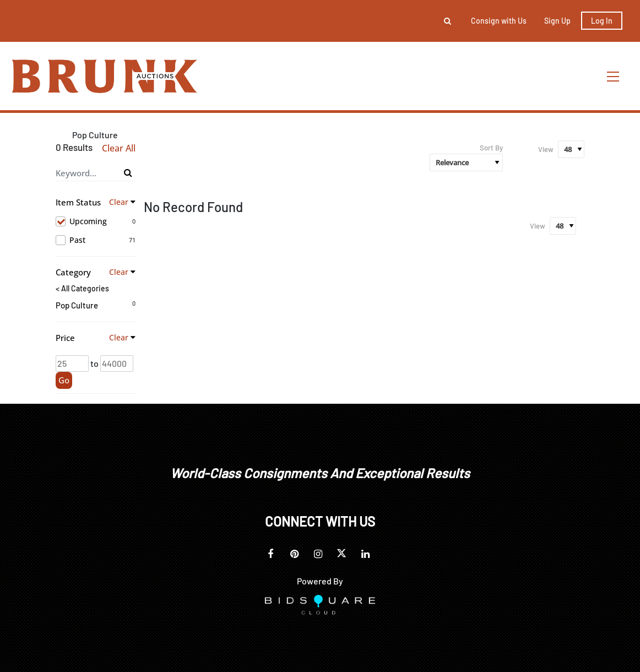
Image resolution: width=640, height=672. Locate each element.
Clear (119, 202)
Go (64, 380)
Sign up (557, 21)
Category (73, 272)
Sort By (491, 148)
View (546, 149)
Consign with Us (499, 21)
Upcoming (96, 221)
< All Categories (82, 289)
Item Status (78, 202)
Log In (602, 21)
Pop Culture (77, 305)
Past (96, 240)
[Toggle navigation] (614, 76)
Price (65, 338)
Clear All (119, 148)
